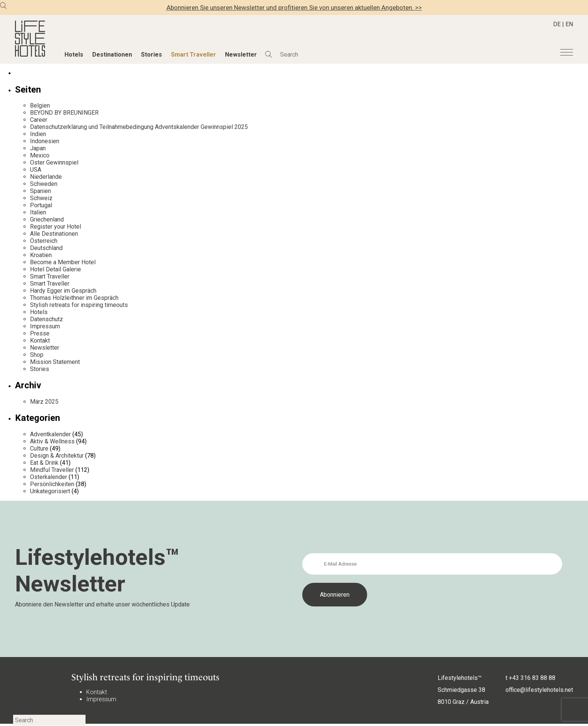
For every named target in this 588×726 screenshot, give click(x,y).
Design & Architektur (57, 456)
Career (39, 120)
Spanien (40, 191)
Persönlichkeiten (52, 484)
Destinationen (112, 55)
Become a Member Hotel (63, 262)
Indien (38, 134)
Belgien (40, 106)
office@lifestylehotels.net (539, 690)
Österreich (44, 241)
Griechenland (47, 219)
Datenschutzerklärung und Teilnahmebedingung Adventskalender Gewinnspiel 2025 (139, 127)
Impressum (45, 326)
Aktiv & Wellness (52, 441)
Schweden (44, 184)
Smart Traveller (193, 55)
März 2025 (44, 402)
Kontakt (40, 341)
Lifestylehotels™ (460, 678)
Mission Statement (55, 362)
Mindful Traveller (52, 470)
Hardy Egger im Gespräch (63, 291)
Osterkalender (49, 477)
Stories (151, 55)
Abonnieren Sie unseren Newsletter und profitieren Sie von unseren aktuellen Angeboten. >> (294, 7)
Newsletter (241, 55)
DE (557, 24)
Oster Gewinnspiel (54, 162)
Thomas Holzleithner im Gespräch (74, 298)
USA (36, 170)
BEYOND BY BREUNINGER (64, 113)
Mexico (40, 155)
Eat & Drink (44, 463)
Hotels (74, 55)
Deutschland (46, 248)
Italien (38, 212)
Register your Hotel (55, 227)
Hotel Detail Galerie (55, 269)
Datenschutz (46, 319)
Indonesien (45, 141)
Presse (40, 333)
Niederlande (46, 177)
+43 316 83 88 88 (532, 678)
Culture (39, 448)
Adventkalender (50, 434)
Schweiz (41, 198)
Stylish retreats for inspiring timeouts (79, 305)
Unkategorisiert (50, 491)
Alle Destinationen (54, 234)
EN (569, 24)
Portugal (41, 205)
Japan (38, 148)
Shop (37, 355)
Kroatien (41, 255)
